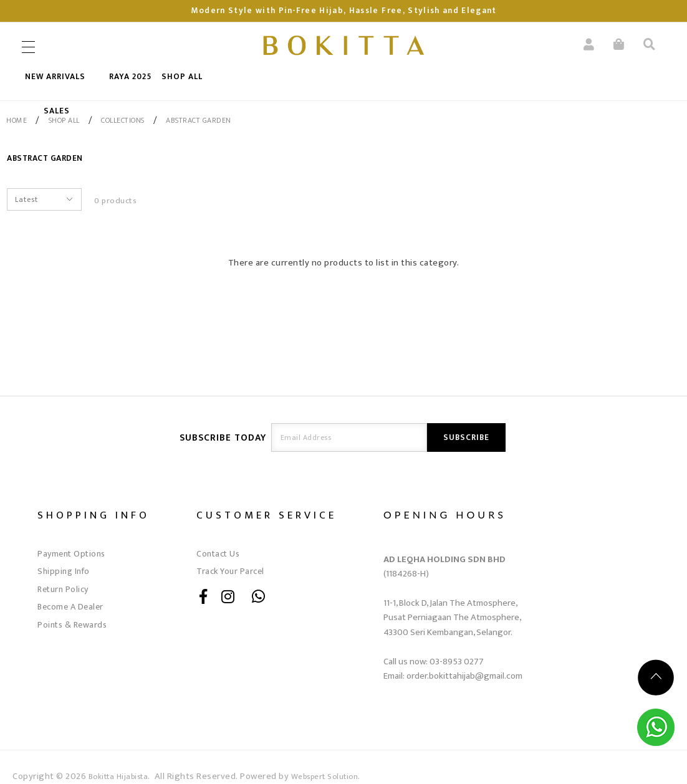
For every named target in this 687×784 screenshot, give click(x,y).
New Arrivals (55, 77)
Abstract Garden (199, 120)
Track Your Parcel (230, 571)
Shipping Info (64, 571)
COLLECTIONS (123, 120)
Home (17, 120)
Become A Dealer (70, 607)
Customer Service (267, 515)
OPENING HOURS (445, 514)
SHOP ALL (182, 77)
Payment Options (71, 554)
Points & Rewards (72, 625)
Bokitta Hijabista (118, 777)
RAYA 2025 (130, 77)
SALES (57, 111)
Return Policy (63, 589)
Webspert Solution (325, 777)
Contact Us (218, 554)
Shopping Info (94, 515)
